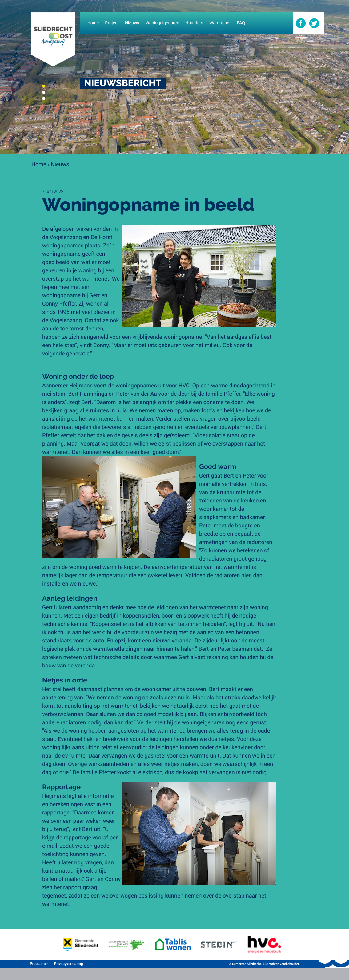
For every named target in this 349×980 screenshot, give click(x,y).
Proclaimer (39, 964)
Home (39, 164)
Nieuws (60, 164)
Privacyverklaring (69, 964)
